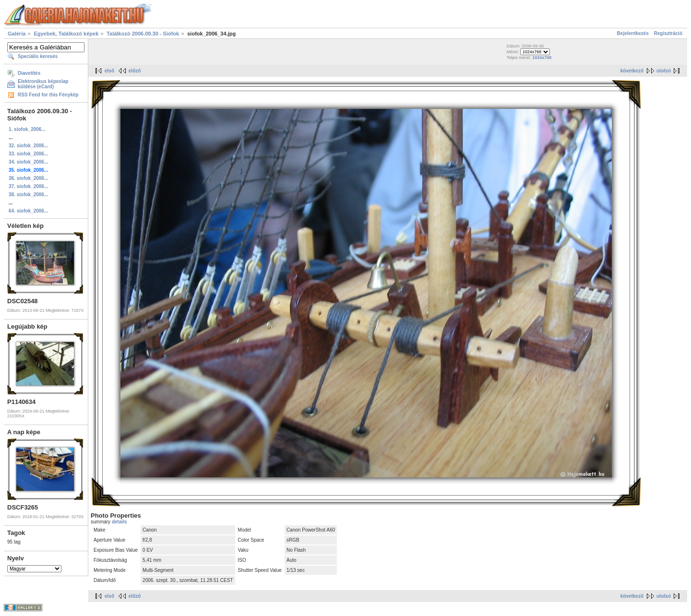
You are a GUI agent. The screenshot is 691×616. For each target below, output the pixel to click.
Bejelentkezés (633, 33)
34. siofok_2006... (28, 162)
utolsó (664, 71)
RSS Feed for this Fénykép (48, 95)
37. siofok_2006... (28, 186)
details (119, 522)
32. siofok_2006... (28, 146)
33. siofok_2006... (28, 154)
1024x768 (542, 58)
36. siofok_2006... (28, 178)
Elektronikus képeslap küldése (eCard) (43, 84)
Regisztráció (668, 33)
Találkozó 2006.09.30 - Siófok (143, 34)
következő (632, 71)
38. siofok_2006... (28, 195)
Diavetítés (29, 73)
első (109, 71)
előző (135, 71)
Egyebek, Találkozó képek (66, 34)
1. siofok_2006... (27, 129)
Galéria (17, 34)
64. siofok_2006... (28, 211)
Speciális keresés (38, 56)
